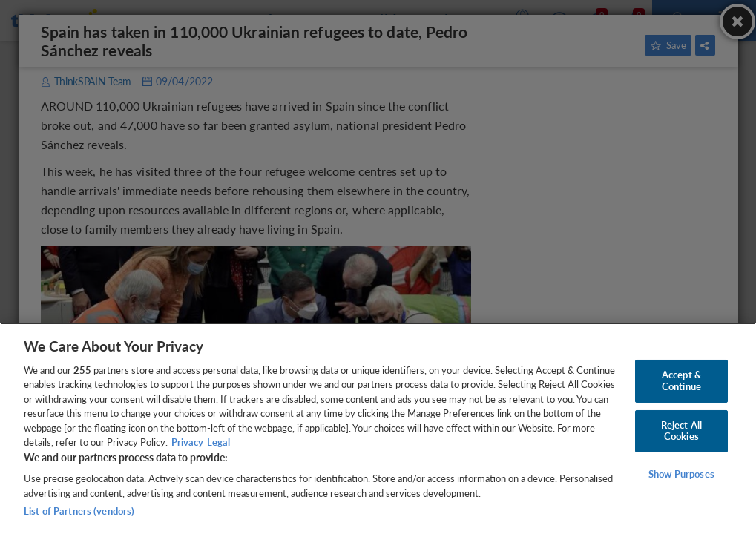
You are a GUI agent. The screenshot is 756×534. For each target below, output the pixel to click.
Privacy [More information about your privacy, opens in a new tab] (187, 442)
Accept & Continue (681, 380)
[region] (378, 428)
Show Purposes (681, 474)
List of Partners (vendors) (79, 511)
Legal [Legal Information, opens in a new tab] (218, 442)
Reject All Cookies (681, 431)
